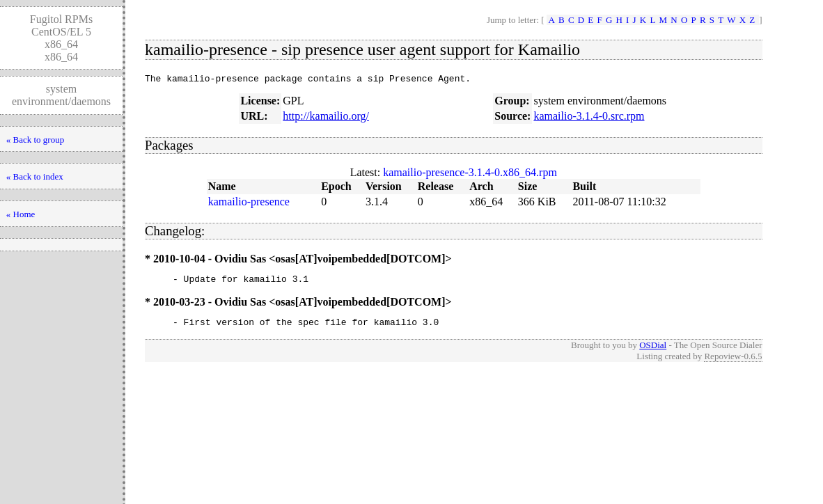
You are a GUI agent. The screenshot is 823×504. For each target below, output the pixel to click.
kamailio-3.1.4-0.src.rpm (589, 118)
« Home (21, 214)
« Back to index (35, 176)
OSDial (653, 351)
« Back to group (35, 140)
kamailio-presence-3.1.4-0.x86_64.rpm (470, 174)
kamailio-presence (249, 204)
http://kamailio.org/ (326, 118)
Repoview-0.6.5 (733, 362)
